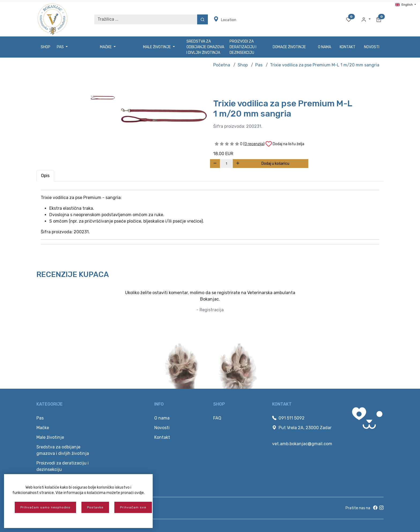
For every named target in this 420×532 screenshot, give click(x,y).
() (254, 144)
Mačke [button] (106, 47)
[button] (366, 19)
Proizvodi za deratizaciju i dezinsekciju (243, 47)
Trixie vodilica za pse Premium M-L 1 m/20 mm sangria (325, 65)
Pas (259, 65)
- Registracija (210, 310)
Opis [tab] (45, 176)
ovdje (139, 493)
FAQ (217, 418)
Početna (222, 65)
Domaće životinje (289, 47)
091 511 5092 (288, 418)
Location (225, 19)
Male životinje (50, 437)
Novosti (372, 47)
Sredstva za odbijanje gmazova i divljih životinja (205, 47)
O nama (325, 47)
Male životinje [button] (157, 47)
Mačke (43, 428)
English (404, 5)
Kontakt (348, 47)
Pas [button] (61, 47)
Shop (46, 47)
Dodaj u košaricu (275, 164)
